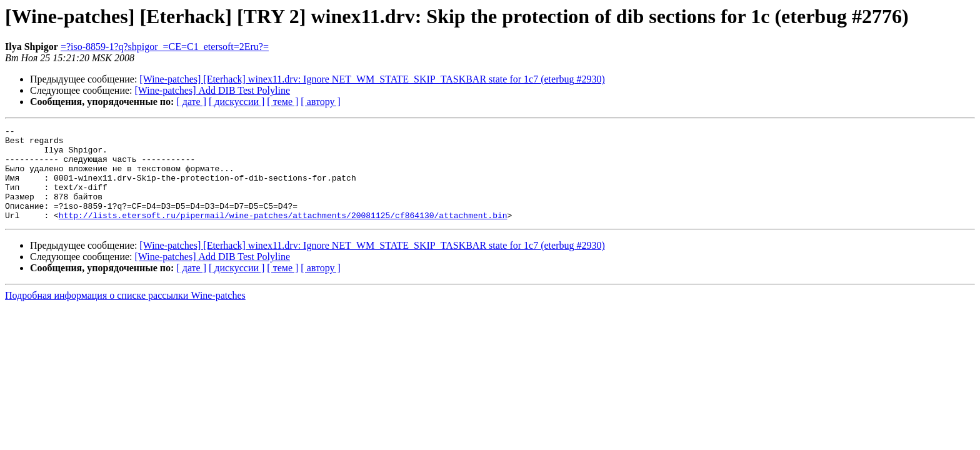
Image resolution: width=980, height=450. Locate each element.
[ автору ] (320, 102)
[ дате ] (191, 102)
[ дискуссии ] (237, 102)
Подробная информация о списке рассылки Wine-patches (125, 314)
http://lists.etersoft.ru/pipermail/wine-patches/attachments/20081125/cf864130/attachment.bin (283, 234)
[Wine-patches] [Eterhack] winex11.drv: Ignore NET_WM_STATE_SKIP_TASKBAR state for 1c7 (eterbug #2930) (372, 79)
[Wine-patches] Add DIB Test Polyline (213, 90)
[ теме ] (282, 102)
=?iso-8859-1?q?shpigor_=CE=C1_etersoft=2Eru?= (165, 47)
